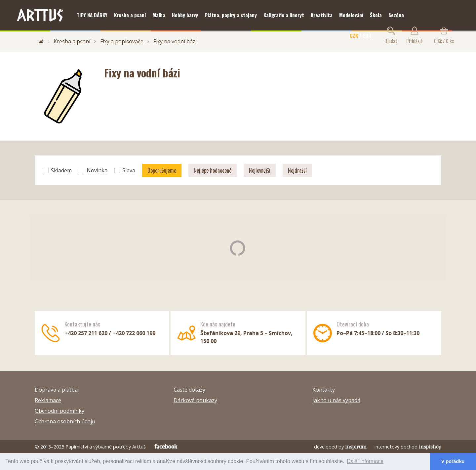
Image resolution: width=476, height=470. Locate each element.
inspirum (356, 447)
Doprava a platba (56, 390)
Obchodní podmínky (59, 411)
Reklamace (48, 400)
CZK (354, 35)
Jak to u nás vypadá (336, 400)
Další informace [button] (365, 461)
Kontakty (324, 390)
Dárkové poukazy (195, 400)
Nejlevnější (260, 170)
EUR (367, 35)
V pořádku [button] (453, 461)
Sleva (125, 170)
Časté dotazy (189, 390)
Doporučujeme (162, 170)
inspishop (430, 447)
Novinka (93, 170)
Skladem (57, 170)
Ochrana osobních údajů (65, 421)
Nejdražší (297, 170)
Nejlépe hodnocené (213, 170)
